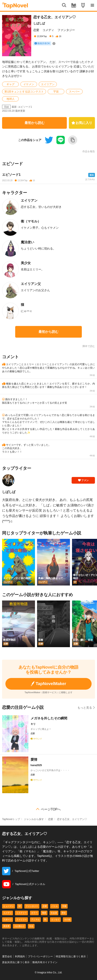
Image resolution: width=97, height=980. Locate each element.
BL (45, 919)
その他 (67, 919)
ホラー (34, 913)
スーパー (74, 92)
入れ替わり (19, 926)
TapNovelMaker (48, 684)
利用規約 (20, 956)
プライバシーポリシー (40, 956)
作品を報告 (89, 151)
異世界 (6, 926)
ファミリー (21, 919)
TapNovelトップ (11, 819)
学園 (64, 906)
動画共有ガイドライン (45, 962)
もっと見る (86, 707)
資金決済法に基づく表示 (16, 962)
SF (20, 906)
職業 (44, 913)
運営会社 (7, 956)
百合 (31, 926)
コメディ (48, 30)
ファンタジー (66, 30)
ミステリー (21, 913)
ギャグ (11, 84)
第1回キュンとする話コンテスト (24, 92)
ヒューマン (9, 906)
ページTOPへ (51, 809)
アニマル (35, 919)
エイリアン (48, 84)
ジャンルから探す (34, 819)
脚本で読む (89, 346)
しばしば (39, 23)
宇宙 (56, 92)
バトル (55, 906)
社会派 (54, 913)
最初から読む (35, 123)
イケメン (29, 84)
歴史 (64, 913)
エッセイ (55, 919)
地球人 (11, 99)
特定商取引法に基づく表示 (71, 956)
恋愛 (36, 30)
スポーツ (7, 919)
